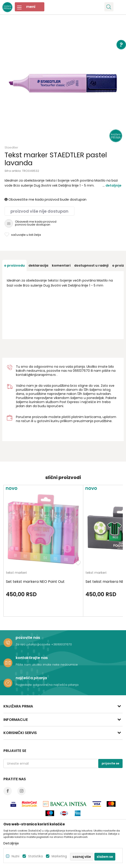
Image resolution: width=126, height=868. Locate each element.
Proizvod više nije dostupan (39, 211)
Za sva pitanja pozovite (33, 644)
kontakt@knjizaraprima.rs (36, 375)
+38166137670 (62, 644)
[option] (63, 83)
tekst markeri (16, 573)
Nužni (15, 856)
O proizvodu (14, 265)
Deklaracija (38, 265)
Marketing (59, 856)
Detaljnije (113, 185)
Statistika (35, 856)
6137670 (83, 371)
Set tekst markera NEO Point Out (35, 582)
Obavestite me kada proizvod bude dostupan (45, 199)
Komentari (61, 265)
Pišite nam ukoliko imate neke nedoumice (47, 665)
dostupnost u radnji (91, 265)
